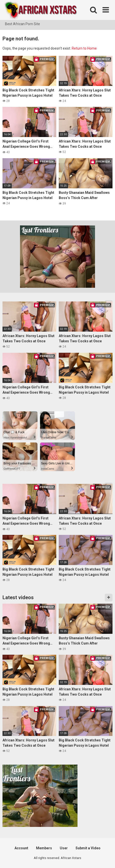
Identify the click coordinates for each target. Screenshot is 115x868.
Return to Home (84, 48)
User (64, 848)
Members (44, 848)
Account (21, 848)
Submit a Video (88, 848)
